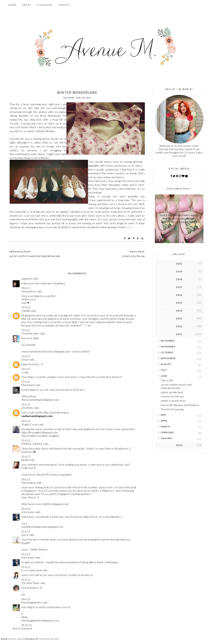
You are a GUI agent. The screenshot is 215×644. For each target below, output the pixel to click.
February (167, 432)
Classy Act (167, 380)
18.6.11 (26, 288)
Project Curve (30, 424)
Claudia (26, 311)
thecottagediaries (32, 602)
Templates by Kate (49, 639)
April (164, 421)
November (168, 347)
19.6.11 (26, 307)
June (164, 376)
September (168, 358)
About (27, 5)
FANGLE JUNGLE (32, 444)
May (163, 415)
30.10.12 (27, 625)
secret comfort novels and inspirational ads (176, 386)
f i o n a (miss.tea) (31, 570)
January (167, 438)
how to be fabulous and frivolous (180, 405)
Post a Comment (22, 628)
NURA (25, 460)
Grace (25, 359)
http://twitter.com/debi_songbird (40, 436)
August (166, 364)
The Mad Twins (30, 583)
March (165, 426)
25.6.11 (26, 580)
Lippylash (27, 278)
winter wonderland (172, 392)
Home (13, 5)
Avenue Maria (16, 639)
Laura (25, 535)
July (164, 370)
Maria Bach (28, 385)
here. (130, 227)
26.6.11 (26, 599)
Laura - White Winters (35, 549)
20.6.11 (26, 479)
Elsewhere (45, 5)
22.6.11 (26, 567)
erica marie (28, 512)
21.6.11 (26, 531)
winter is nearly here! (173, 401)
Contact (64, 5)
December (168, 341)
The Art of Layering (172, 409)
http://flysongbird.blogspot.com (39, 432)
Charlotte (27, 408)
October (167, 352)
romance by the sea (172, 396)
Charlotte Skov (30, 333)
